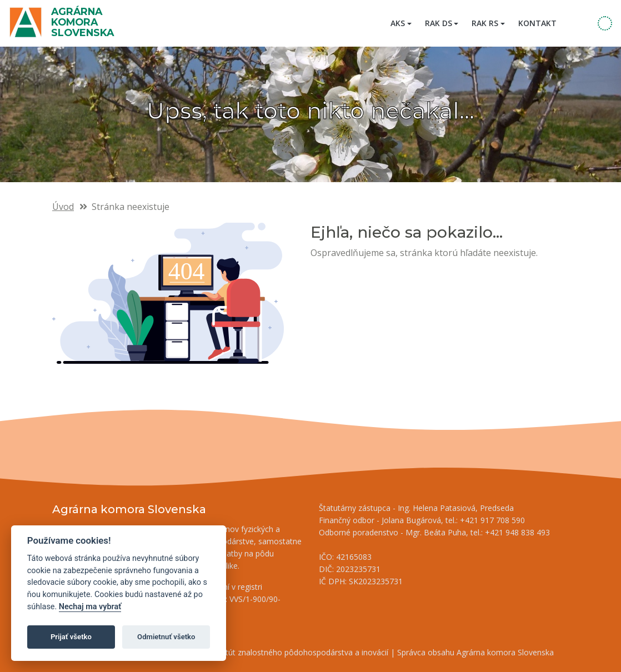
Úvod (63, 207)
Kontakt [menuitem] (537, 23)
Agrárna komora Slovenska (82, 22)
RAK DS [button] (439, 23)
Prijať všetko (71, 637)
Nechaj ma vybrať (90, 607)
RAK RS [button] (485, 23)
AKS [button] (398, 23)
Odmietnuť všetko (166, 637)
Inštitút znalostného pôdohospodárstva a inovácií (299, 652)
